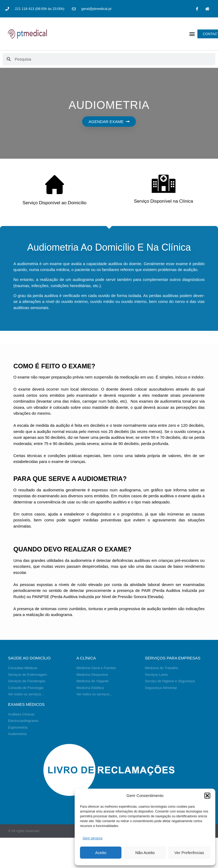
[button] (207, 796)
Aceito (101, 853)
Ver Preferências (189, 853)
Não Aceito (145, 853)
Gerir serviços (93, 838)
